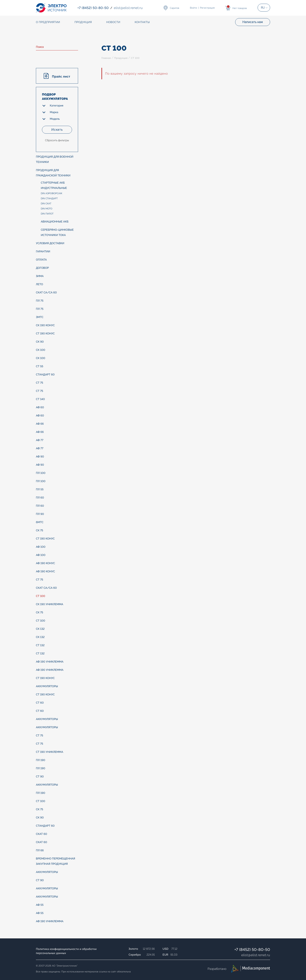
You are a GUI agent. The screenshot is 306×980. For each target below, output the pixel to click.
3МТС (40, 317)
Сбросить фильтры (57, 140)
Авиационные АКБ (55, 222)
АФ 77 (40, 440)
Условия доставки (50, 243)
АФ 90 (40, 457)
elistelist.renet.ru (256, 955)
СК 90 (40, 342)
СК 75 (40, 531)
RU (263, 8)
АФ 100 (41, 547)
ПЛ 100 (41, 473)
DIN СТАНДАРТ (49, 198)
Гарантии (43, 252)
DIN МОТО (47, 209)
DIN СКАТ (46, 204)
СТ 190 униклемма (50, 752)
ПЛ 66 (40, 850)
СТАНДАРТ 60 (45, 375)
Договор (42, 268)
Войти (194, 8)
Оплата (41, 260)
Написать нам (253, 22)
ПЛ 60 (40, 498)
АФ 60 (40, 407)
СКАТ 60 (41, 834)
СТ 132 (40, 645)
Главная (106, 58)
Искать (57, 130)
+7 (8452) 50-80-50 (252, 950)
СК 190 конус (45, 325)
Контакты (142, 22)
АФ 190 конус (45, 563)
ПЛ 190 (40, 760)
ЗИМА (40, 276)
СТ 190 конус (45, 334)
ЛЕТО (39, 284)
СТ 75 (40, 383)
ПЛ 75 (40, 301)
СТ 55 (40, 366)
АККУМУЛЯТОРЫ (47, 686)
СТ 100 (40, 596)
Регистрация (207, 8)
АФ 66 (40, 424)
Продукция (121, 58)
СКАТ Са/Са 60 (46, 293)
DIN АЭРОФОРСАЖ (52, 193)
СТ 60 (40, 703)
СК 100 (40, 350)
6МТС (40, 522)
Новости (113, 22)
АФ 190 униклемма (50, 662)
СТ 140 (40, 399)
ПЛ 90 (40, 514)
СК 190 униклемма (50, 604)
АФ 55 (40, 905)
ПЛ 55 (40, 490)
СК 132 (40, 629)
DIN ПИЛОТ (47, 214)
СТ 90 (40, 777)
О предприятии (48, 22)
